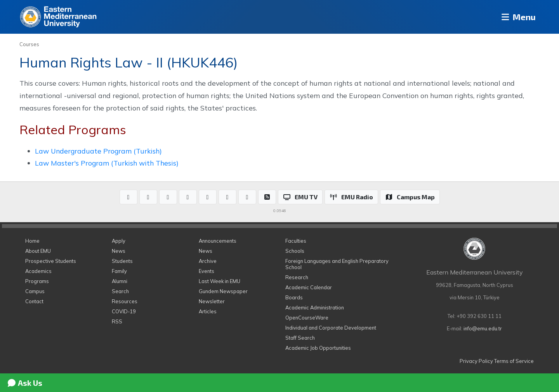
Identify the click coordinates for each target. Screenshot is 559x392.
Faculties (296, 241)
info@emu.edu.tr (483, 328)
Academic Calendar (309, 287)
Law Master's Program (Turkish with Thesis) (107, 163)
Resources (125, 301)
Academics (38, 271)
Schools (295, 251)
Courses (29, 44)
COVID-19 (124, 311)
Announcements (218, 241)
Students (122, 261)
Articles (208, 311)
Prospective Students (51, 261)
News (119, 251)
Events (207, 271)
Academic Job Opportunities (318, 348)
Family (119, 271)
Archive (208, 261)
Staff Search (300, 338)
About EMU (38, 251)
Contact (34, 301)
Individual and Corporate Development (331, 328)
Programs (37, 281)
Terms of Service (514, 361)
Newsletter (212, 301)
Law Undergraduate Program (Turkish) (98, 151)
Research (297, 277)
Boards (294, 297)
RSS (117, 321)
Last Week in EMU (220, 281)
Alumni (120, 281)
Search (120, 291)
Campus (35, 291)
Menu (516, 17)
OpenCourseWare (307, 318)
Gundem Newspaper (223, 291)
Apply (119, 241)
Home (32, 241)
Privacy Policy (476, 361)
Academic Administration (315, 307)
